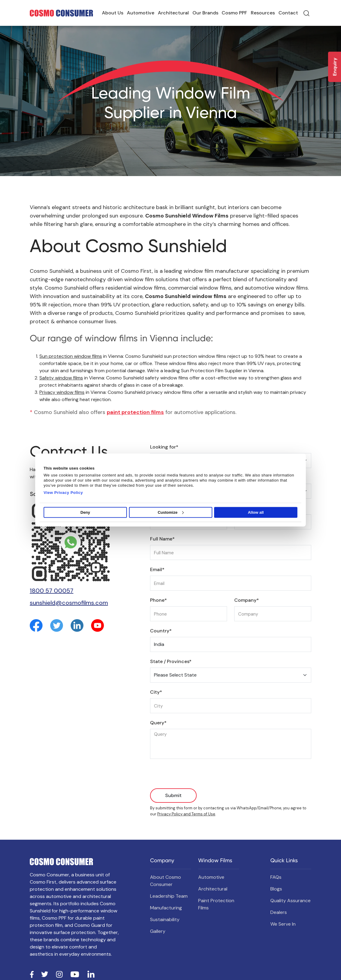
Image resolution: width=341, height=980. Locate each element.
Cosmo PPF (234, 13)
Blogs (276, 889)
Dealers (279, 912)
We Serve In (283, 924)
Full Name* (162, 539)
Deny (85, 512)
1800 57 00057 (52, 591)
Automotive (141, 13)
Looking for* (164, 447)
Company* (247, 600)
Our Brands (205, 13)
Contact (288, 13)
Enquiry (335, 67)
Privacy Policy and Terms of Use (186, 814)
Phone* (158, 600)
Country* (161, 631)
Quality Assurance (290, 901)
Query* (158, 723)
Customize (171, 512)
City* (156, 692)
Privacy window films (62, 392)
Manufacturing (166, 908)
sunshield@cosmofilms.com (69, 603)
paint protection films (135, 412)
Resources (263, 13)
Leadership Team (169, 896)
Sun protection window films (71, 356)
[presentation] (196, 777)
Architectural (173, 13)
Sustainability (165, 919)
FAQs (276, 877)
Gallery (158, 931)
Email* (157, 569)
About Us (113, 13)
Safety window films (61, 378)
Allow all (256, 512)
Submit (173, 795)
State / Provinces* (171, 661)
